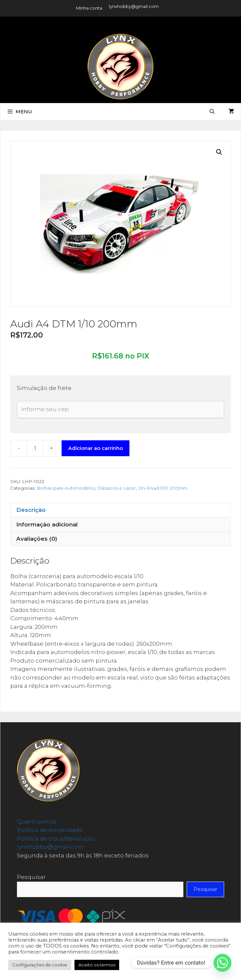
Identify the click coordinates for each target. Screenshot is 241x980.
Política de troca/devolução (56, 839)
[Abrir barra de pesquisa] (212, 112)
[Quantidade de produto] (35, 448)
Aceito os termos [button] (97, 965)
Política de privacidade (50, 830)
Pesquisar (31, 877)
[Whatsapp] (222, 963)
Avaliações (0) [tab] (37, 539)
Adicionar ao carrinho (96, 448)
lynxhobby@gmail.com (134, 6)
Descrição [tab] (31, 510)
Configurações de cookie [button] (40, 965)
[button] (219, 152)
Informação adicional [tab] (47, 524)
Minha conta (89, 8)
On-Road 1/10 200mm (163, 488)
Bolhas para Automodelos (66, 488)
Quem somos (37, 822)
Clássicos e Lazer (117, 488)
